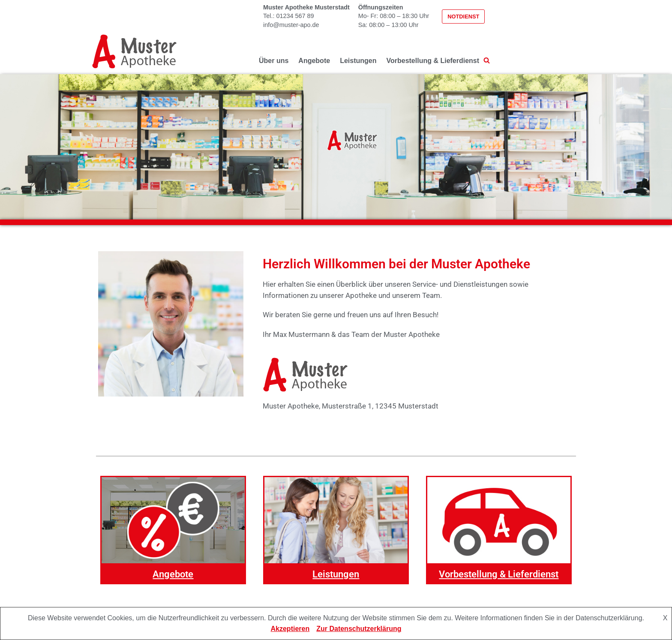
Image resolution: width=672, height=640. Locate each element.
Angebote (314, 61)
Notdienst (463, 17)
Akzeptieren (290, 629)
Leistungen (358, 61)
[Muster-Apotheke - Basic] (135, 51)
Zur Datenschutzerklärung (359, 629)
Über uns (274, 61)
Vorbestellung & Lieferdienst (433, 61)
